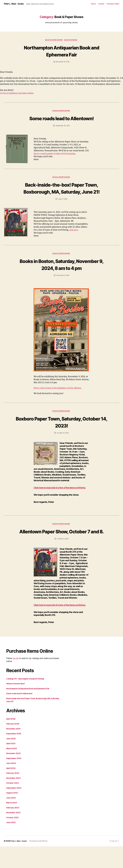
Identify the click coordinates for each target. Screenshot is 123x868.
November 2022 (14, 834)
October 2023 (13, 805)
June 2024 (11, 785)
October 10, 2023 (63, 442)
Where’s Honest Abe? (16, 705)
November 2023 (14, 800)
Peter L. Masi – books (19, 863)
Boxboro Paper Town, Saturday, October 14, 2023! (62, 430)
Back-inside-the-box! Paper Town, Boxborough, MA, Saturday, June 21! (62, 192)
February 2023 (13, 829)
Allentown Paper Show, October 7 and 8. (61, 546)
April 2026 (11, 740)
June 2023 (11, 819)
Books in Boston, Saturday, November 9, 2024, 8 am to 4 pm (61, 273)
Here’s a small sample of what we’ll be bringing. (56, 154)
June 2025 (11, 760)
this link (16, 680)
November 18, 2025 (63, 62)
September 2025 (14, 755)
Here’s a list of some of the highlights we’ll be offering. (59, 396)
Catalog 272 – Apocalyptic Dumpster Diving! (27, 700)
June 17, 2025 (63, 207)
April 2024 (11, 790)
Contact (101, 4)
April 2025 (11, 765)
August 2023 (13, 815)
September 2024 (14, 780)
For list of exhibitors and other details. (18, 94)
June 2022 (11, 844)
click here (74, 238)
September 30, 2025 (63, 126)
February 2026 (13, 745)
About (93, 4)
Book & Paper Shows (54, 40)
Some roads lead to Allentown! (62, 119)
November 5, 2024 (63, 284)
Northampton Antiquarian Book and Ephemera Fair (62, 51)
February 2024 (13, 795)
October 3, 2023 (63, 557)
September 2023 (14, 810)
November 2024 (14, 775)
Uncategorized (71, 40)
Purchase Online (113, 4)
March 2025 (12, 770)
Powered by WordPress (39, 863)
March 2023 (12, 824)
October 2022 (13, 839)
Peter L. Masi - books (15, 4)
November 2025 (14, 750)
